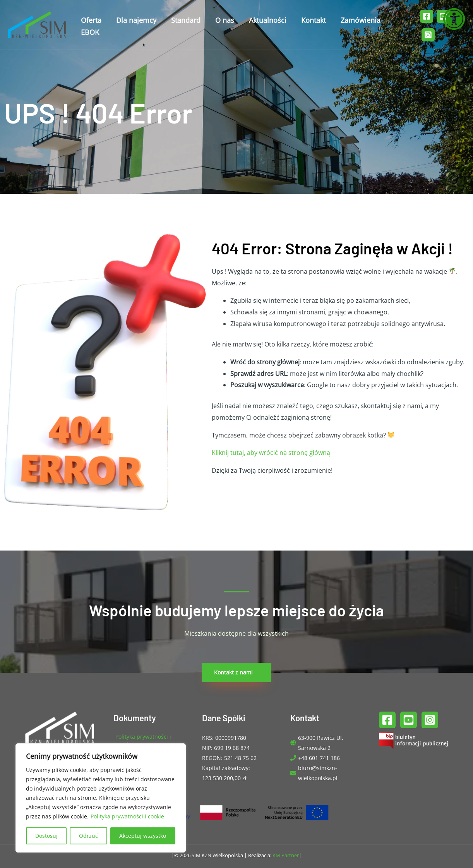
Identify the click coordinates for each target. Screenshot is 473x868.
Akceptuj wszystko (143, 836)
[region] (101, 798)
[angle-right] (148, 740)
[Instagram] (428, 26)
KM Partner (286, 855)
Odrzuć (88, 836)
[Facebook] (426, 13)
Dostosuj (46, 836)
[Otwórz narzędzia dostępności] (454, 19)
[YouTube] (409, 720)
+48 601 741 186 (319, 758)
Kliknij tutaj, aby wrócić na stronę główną (271, 453)
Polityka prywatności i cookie (127, 816)
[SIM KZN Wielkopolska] (37, 19)
